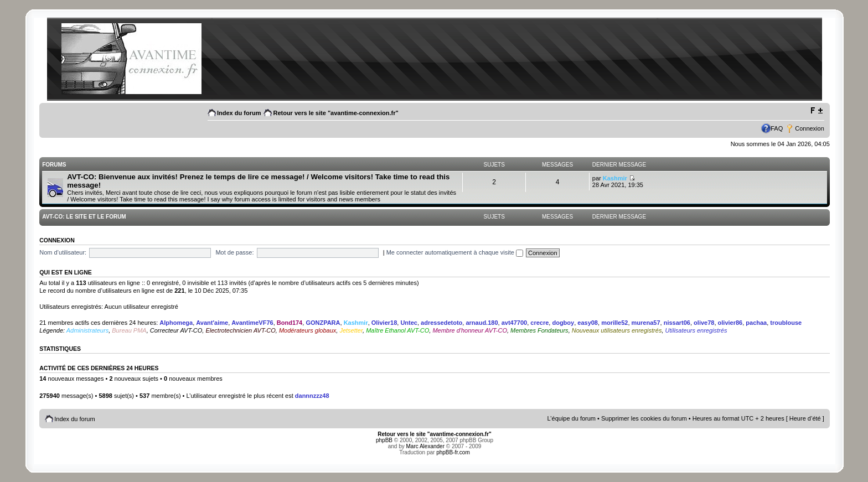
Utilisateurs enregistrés (696, 330)
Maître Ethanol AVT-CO (397, 330)
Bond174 (290, 323)
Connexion (810, 128)
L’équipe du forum (572, 418)
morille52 (614, 323)
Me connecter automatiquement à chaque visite (455, 252)
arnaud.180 (482, 323)
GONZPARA (323, 323)
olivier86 (730, 323)
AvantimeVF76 (252, 323)
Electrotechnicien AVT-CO (240, 330)
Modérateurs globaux (308, 330)
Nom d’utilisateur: (63, 252)
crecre (539, 323)
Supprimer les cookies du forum (644, 418)
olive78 (704, 323)
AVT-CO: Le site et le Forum (84, 217)
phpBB (384, 440)
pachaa (756, 323)
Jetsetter (351, 330)
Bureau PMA (129, 330)
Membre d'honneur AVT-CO (470, 330)
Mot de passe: (234, 252)
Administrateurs (87, 330)
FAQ (777, 128)
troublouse (786, 323)
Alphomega (176, 323)
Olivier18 (384, 323)
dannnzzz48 (312, 396)
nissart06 (677, 323)
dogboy (563, 323)
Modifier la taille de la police (816, 111)
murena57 (646, 323)
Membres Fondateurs (539, 330)
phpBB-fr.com (453, 452)
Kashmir (615, 178)
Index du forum (239, 113)
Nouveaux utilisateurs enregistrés (617, 330)
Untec (409, 323)
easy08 (588, 323)
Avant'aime (212, 323)
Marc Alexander (425, 446)
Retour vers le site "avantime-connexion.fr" (335, 113)
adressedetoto (441, 323)
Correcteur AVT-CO (176, 330)
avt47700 (515, 323)
